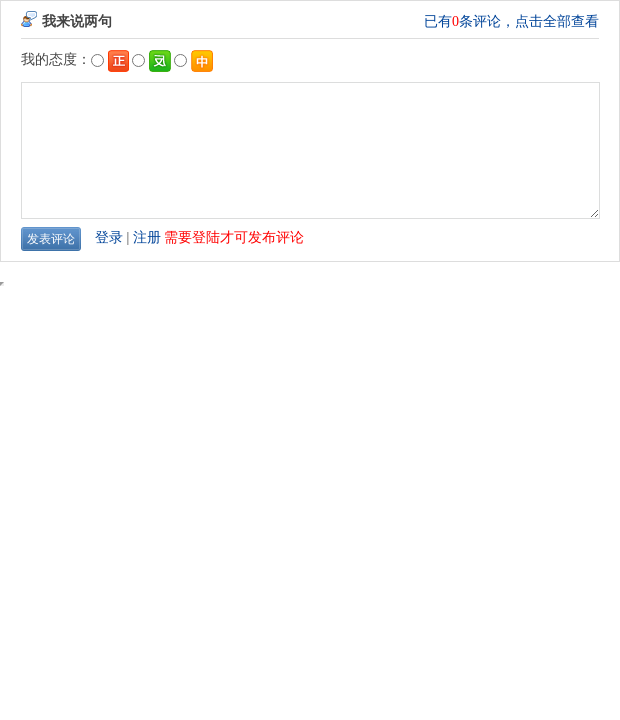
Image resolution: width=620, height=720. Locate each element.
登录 (109, 237)
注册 (147, 237)
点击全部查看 (557, 21)
